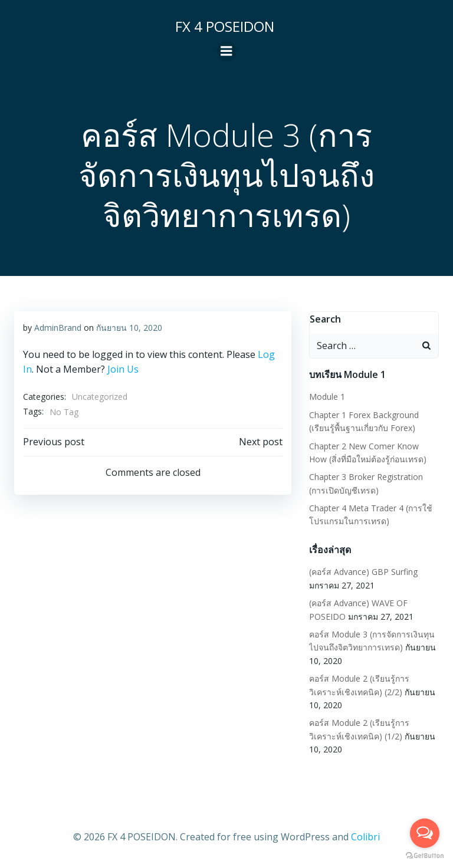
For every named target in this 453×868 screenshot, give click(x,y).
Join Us (123, 369)
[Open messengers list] (425, 833)
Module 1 (327, 397)
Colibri (365, 836)
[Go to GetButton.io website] (425, 856)
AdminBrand (58, 328)
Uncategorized (100, 397)
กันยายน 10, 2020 (129, 328)
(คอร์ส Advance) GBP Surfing (363, 572)
